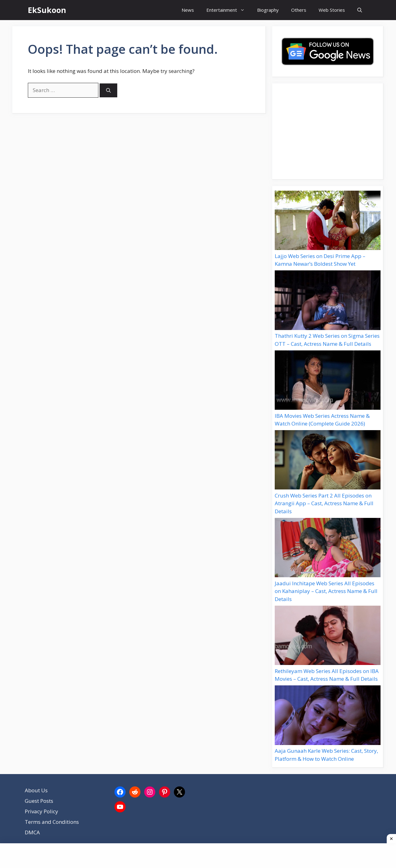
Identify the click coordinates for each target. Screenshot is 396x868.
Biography (268, 10)
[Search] (108, 90)
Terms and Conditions (52, 822)
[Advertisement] (328, 131)
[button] (360, 10)
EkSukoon (47, 10)
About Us (36, 790)
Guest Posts (39, 801)
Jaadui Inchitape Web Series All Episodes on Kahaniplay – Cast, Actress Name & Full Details (326, 591)
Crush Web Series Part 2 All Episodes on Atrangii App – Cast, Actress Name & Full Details (324, 503)
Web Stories (332, 10)
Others (299, 10)
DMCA (32, 832)
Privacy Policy (41, 811)
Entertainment (229, 10)
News (188, 10)
